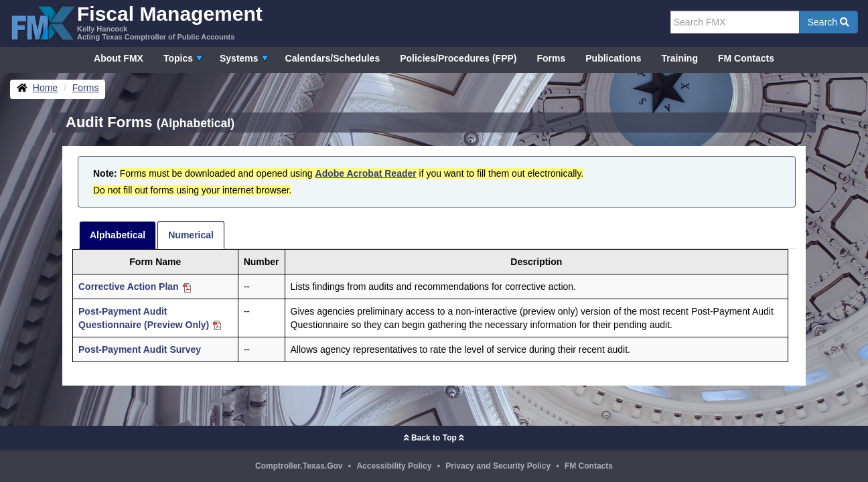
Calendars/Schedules (333, 58)
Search (828, 22)
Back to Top (434, 438)
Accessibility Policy (394, 466)
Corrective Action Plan (135, 287)
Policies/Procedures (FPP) (458, 58)
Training (680, 58)
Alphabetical (118, 235)
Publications (613, 58)
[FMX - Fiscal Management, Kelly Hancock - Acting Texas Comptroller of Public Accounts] (136, 22)
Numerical (191, 235)
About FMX (119, 58)
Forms (551, 58)
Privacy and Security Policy (498, 466)
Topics (178, 58)
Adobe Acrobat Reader (366, 173)
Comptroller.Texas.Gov (299, 466)
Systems (239, 58)
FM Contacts (746, 58)
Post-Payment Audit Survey (140, 349)
